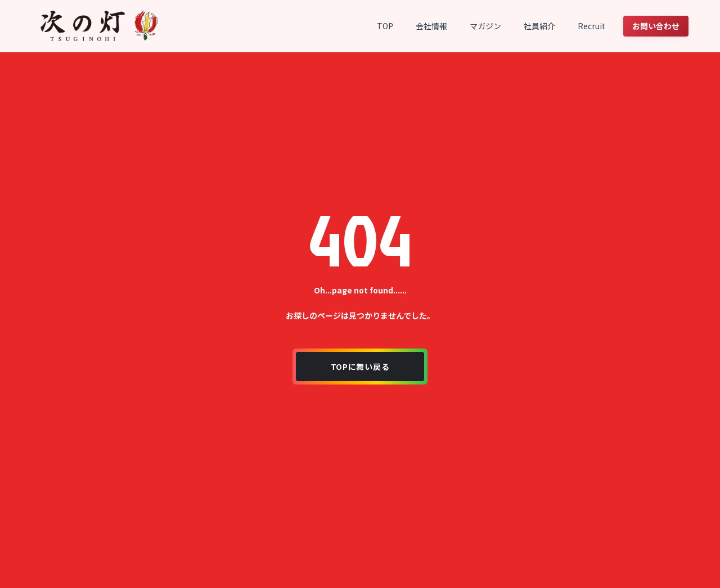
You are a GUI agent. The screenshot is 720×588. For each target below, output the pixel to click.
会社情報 (431, 26)
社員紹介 (539, 26)
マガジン (485, 26)
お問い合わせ (656, 26)
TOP (385, 26)
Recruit (591, 26)
